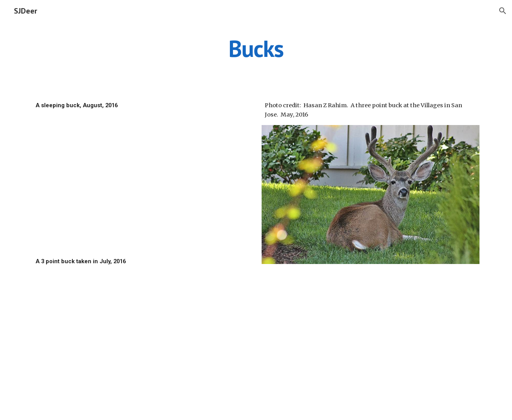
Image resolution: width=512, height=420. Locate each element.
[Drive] (141, 183)
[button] (503, 11)
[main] (256, 48)
